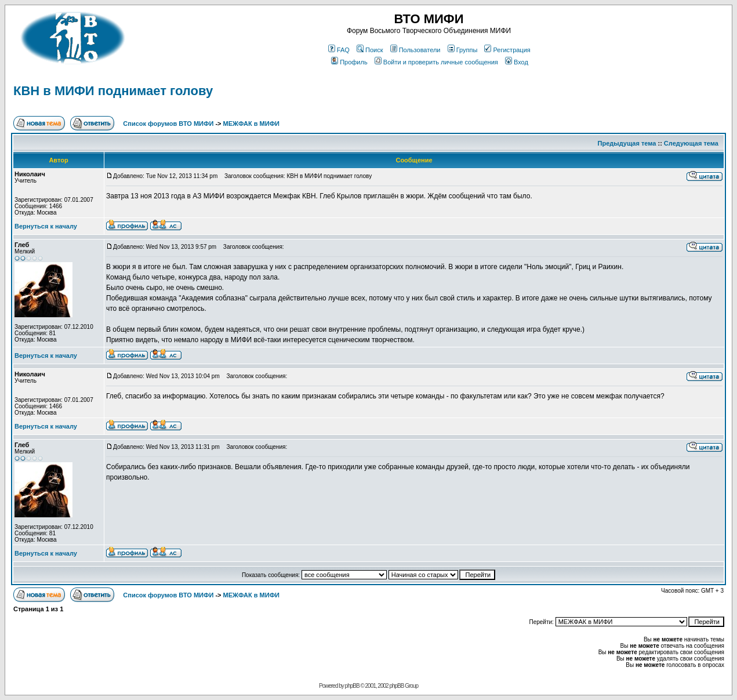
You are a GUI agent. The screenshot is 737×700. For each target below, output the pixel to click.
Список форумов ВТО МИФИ (168, 124)
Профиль (349, 62)
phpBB (352, 686)
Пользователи (415, 50)
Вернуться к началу (46, 226)
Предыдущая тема (627, 143)
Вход (517, 62)
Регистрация (507, 50)
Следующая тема (691, 143)
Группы (463, 50)
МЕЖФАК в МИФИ (251, 124)
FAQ (339, 50)
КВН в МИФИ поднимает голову (113, 91)
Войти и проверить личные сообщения (436, 62)
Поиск (370, 50)
